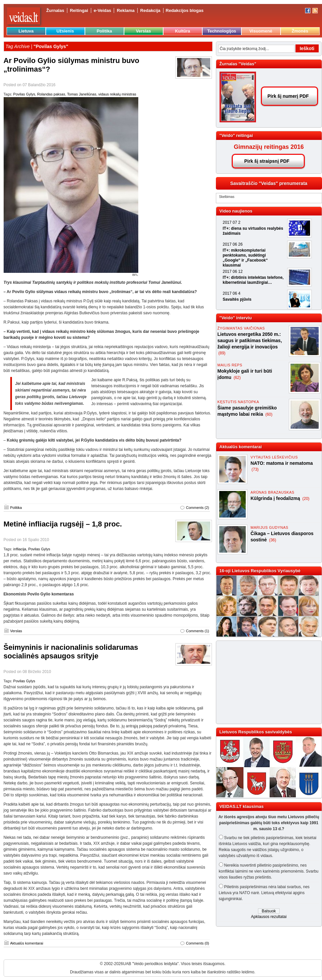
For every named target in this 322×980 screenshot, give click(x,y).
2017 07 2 (232, 222)
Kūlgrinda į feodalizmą (276, 498)
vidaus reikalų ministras (117, 94)
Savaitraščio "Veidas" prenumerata (269, 183)
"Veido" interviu (236, 318)
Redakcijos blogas (185, 10)
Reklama (126, 10)
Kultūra (183, 31)
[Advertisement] (266, 682)
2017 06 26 (233, 244)
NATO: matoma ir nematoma (282, 463)
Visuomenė (261, 31)
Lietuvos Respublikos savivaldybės (256, 732)
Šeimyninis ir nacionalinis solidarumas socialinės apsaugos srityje (71, 652)
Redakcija (150, 10)
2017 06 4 (232, 293)
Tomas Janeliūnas (82, 94)
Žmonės (300, 31)
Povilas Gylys (24, 94)
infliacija (20, 549)
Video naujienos (236, 211)
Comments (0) (198, 943)
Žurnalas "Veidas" (238, 64)
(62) (237, 378)
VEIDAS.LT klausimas (242, 806)
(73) (255, 469)
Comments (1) (198, 631)
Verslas (144, 31)
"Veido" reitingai (236, 135)
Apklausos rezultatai (269, 917)
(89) (222, 353)
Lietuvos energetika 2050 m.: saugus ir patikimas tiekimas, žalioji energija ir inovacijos (250, 340)
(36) (272, 540)
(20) (306, 499)
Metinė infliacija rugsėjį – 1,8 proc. (63, 524)
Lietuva (26, 31)
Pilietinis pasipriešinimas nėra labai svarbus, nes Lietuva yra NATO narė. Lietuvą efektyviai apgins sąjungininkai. (264, 893)
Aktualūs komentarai (27, 943)
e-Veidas (103, 10)
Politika (104, 31)
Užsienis (65, 31)
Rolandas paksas (51, 94)
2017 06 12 (233, 272)
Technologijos (222, 31)
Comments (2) (198, 508)
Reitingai (79, 10)
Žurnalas (55, 10)
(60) (269, 414)
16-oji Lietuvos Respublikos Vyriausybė (260, 571)
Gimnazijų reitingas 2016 (269, 147)
